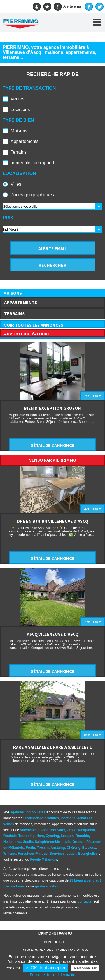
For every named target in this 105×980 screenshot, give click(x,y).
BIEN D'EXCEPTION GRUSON (53, 408)
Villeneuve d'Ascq (34, 830)
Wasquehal (86, 830)
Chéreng (73, 848)
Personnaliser (85, 968)
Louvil (71, 854)
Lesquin (67, 836)
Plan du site (55, 942)
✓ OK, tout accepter (46, 968)
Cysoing (52, 836)
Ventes (17, 99)
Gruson (79, 842)
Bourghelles (88, 854)
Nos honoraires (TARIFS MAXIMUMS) (55, 951)
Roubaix (10, 836)
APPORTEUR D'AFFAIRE (27, 334)
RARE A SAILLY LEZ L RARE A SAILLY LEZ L (53, 747)
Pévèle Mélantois (44, 859)
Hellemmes (12, 842)
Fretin (30, 848)
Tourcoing (27, 836)
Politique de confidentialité (53, 975)
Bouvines (57, 854)
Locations (20, 109)
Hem (40, 836)
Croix (71, 830)
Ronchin (82, 836)
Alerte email (68, 7)
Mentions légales (55, 934)
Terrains (19, 152)
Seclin (28, 842)
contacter (85, 901)
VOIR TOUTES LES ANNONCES (34, 325)
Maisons (19, 131)
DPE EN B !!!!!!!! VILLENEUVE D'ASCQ (53, 521)
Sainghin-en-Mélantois (53, 842)
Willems (10, 854)
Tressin (43, 848)
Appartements (25, 141)
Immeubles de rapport (32, 163)
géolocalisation (47, 886)
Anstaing (58, 848)
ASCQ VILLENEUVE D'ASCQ (53, 634)
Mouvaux (58, 830)
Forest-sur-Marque (33, 854)
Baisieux (89, 848)
